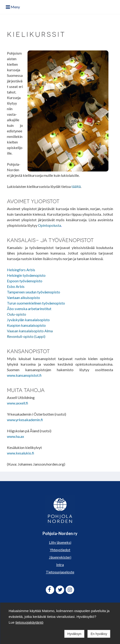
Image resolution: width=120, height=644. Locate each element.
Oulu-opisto (17, 314)
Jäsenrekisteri (60, 557)
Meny (13, 7)
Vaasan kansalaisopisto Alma (30, 331)
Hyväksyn (74, 634)
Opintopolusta (49, 225)
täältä (76, 186)
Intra (60, 565)
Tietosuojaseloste (60, 572)
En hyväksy (99, 634)
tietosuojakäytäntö (29, 622)
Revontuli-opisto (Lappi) (26, 336)
